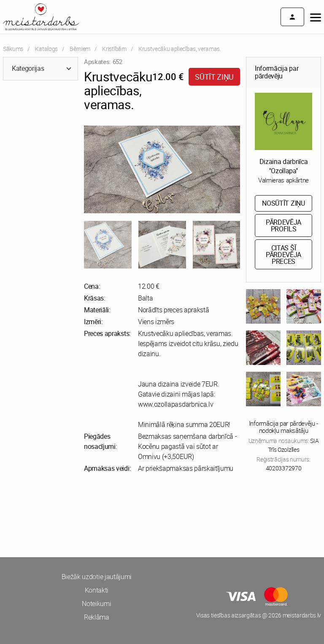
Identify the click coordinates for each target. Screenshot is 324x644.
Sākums (13, 49)
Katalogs (46, 49)
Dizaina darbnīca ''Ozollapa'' (284, 166)
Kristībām (114, 49)
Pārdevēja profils (283, 225)
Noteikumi (96, 604)
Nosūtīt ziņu (283, 203)
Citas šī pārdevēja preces (283, 255)
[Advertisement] (81, 515)
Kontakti (97, 590)
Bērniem (80, 49)
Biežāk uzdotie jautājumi (97, 577)
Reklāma (97, 617)
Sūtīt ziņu (214, 77)
